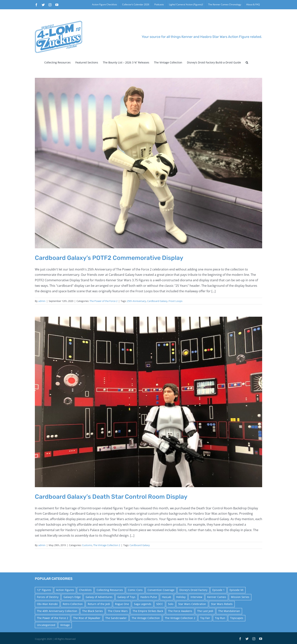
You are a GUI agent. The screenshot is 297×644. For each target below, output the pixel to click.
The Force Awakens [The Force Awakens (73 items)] (180, 611)
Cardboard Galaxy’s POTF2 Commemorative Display (109, 258)
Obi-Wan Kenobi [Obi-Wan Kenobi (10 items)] (47, 604)
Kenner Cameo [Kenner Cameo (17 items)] (217, 597)
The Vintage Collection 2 (107, 545)
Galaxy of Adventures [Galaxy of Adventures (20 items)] (99, 597)
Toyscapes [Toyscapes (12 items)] (237, 618)
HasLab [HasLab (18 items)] (167, 597)
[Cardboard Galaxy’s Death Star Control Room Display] (148, 402)
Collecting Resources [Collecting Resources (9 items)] (110, 590)
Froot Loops (175, 301)
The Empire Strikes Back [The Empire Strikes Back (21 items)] (148, 611)
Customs (87, 545)
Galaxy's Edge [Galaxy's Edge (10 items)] (72, 597)
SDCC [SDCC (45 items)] (160, 604)
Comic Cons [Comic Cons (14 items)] (135, 590)
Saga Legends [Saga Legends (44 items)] (143, 604)
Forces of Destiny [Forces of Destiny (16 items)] (48, 597)
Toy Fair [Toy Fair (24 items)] (205, 618)
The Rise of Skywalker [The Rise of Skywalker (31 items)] (87, 618)
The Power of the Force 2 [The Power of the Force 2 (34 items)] (53, 618)
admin (42, 301)
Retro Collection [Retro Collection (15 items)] (73, 604)
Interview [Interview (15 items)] (196, 597)
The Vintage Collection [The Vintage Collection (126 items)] (146, 618)
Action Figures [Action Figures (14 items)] (65, 590)
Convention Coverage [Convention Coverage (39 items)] (161, 590)
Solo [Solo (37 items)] (171, 604)
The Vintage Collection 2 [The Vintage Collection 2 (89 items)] (180, 618)
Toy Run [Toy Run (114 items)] (220, 618)
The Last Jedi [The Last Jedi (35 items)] (205, 611)
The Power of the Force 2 (104, 301)
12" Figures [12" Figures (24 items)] (44, 590)
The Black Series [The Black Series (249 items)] (93, 611)
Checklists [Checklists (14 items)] (85, 590)
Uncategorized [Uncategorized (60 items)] (46, 625)
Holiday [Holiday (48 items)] (181, 597)
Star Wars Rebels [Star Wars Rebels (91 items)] (222, 604)
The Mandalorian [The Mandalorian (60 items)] (229, 611)
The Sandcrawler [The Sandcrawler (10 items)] (116, 618)
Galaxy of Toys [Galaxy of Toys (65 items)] (126, 597)
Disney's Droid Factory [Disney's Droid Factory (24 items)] (193, 590)
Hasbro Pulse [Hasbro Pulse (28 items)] (149, 597)
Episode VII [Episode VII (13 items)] (236, 590)
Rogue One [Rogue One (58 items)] (122, 604)
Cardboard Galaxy (157, 301)
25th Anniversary (136, 301)
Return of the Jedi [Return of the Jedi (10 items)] (99, 604)
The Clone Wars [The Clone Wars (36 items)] (118, 611)
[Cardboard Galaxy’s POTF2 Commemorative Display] (148, 163)
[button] (247, 63)
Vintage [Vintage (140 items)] (65, 625)
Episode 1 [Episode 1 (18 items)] (218, 590)
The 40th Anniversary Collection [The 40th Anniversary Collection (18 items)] (57, 611)
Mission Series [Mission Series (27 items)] (240, 597)
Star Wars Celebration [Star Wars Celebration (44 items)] (192, 604)
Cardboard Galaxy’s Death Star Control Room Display (111, 497)
